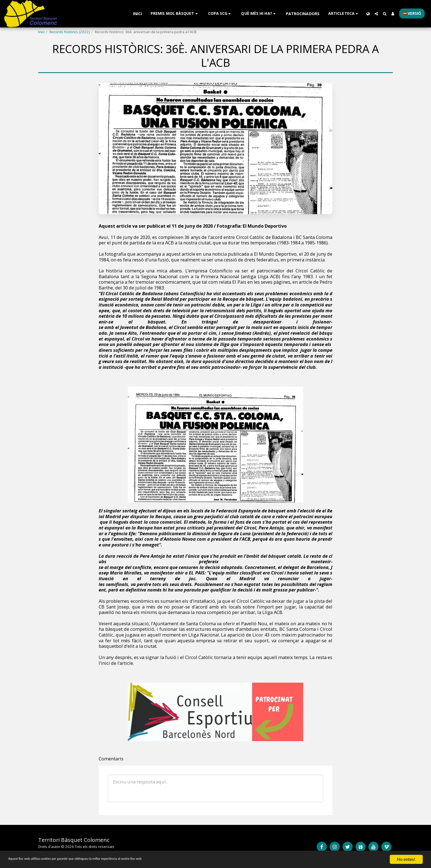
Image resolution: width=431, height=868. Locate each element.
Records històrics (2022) (70, 32)
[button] (175, 14)
